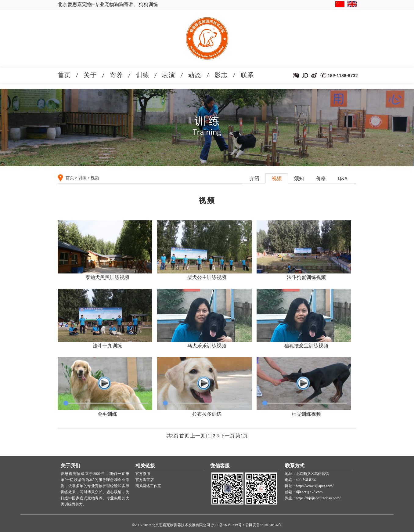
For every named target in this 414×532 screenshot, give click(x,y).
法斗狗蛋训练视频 (306, 277)
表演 (169, 75)
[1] (209, 436)
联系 (247, 75)
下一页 (227, 436)
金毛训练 (107, 414)
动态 (195, 75)
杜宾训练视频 (306, 414)
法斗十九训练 (107, 346)
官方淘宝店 (145, 480)
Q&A (343, 178)
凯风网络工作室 (148, 486)
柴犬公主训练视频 (207, 277)
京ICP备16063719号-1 (228, 525)
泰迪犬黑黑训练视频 (107, 277)
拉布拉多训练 (207, 414)
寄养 (117, 75)
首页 (64, 75)
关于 (90, 75)
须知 (299, 178)
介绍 (254, 178)
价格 (321, 178)
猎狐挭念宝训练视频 (306, 346)
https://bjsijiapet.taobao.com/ (318, 498)
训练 (143, 75)
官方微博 (143, 474)
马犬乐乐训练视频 (207, 346)
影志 (221, 75)
